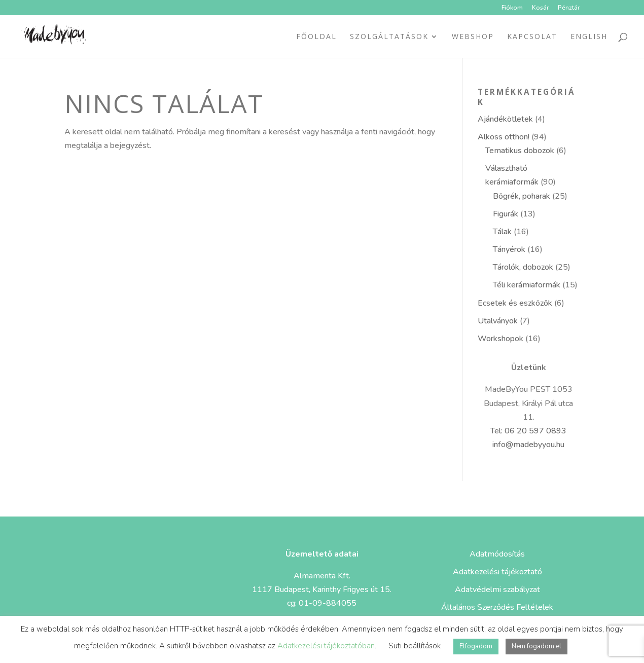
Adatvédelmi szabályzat (497, 590)
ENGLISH (589, 37)
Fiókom (512, 8)
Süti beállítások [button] (415, 646)
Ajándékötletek (505, 119)
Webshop (473, 37)
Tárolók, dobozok (523, 267)
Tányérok (509, 249)
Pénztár (569, 8)
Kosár (540, 8)
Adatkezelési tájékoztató (497, 572)
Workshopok (500, 339)
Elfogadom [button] (476, 646)
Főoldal (316, 37)
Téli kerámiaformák (527, 285)
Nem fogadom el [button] (536, 646)
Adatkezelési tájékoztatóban (326, 646)
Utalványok (498, 321)
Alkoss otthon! (504, 137)
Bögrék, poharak (522, 196)
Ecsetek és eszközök (515, 303)
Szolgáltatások (389, 37)
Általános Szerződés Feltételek (497, 607)
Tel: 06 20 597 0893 (528, 431)
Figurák (506, 214)
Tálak (502, 232)
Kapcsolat (532, 37)
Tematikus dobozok (520, 151)
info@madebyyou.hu (528, 445)
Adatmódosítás (497, 554)
